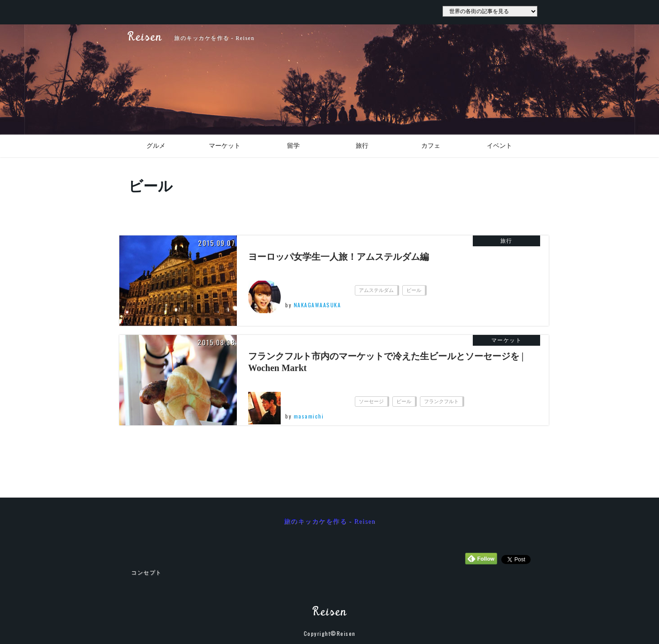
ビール (414, 290)
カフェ (431, 146)
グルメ (156, 146)
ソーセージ (371, 401)
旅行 (362, 146)
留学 (293, 146)
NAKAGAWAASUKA (318, 305)
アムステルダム (376, 290)
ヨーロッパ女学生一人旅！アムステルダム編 (339, 257)
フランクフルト (441, 401)
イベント (499, 146)
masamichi (309, 416)
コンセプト (146, 573)
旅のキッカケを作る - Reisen (330, 521)
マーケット (225, 146)
